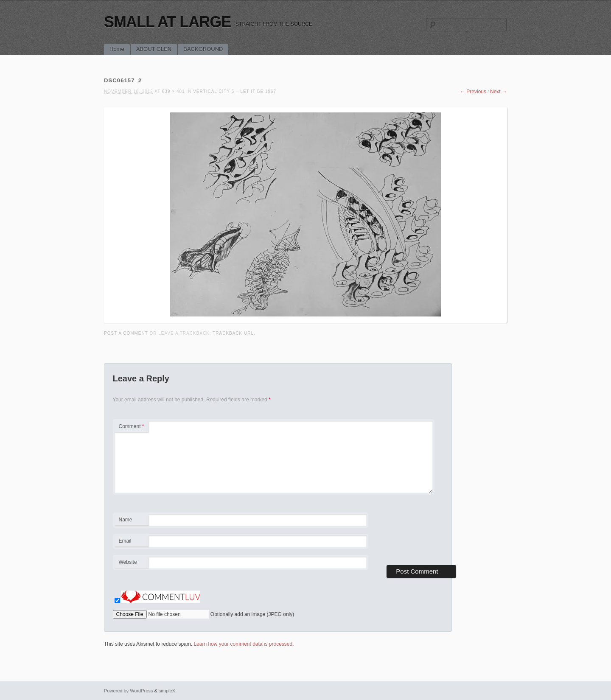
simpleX (167, 691)
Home (117, 49)
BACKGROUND (203, 49)
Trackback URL (233, 333)
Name (131, 521)
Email (131, 542)
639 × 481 (174, 91)
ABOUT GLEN (154, 49)
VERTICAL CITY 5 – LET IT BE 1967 (235, 91)
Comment (132, 426)
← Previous (473, 92)
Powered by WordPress (128, 691)
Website (128, 562)
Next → (499, 92)
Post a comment (126, 333)
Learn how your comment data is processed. (244, 644)
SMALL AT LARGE (167, 22)
